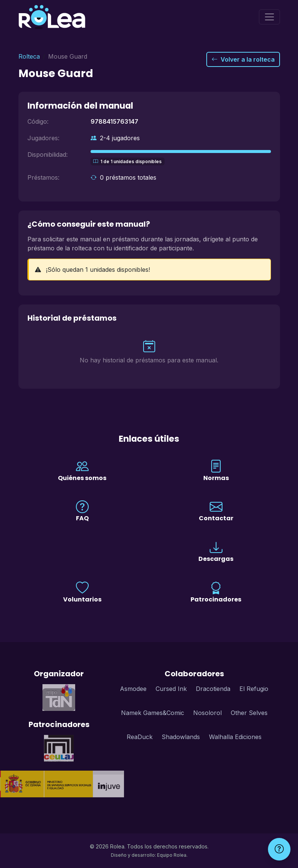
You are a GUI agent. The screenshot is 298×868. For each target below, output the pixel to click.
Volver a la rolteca (243, 59)
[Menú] (269, 17)
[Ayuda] (279, 849)
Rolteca (29, 56)
